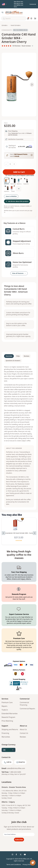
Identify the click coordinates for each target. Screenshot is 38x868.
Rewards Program (8, 717)
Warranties (6, 737)
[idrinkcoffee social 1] (13, 855)
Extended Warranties (10, 713)
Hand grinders (16, 25)
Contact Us (24, 733)
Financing (5, 733)
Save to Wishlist (11, 196)
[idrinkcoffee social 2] (17, 855)
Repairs (4, 706)
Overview (9, 356)
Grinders (5, 25)
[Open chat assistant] (33, 863)
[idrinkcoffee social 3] (21, 855)
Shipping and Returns (10, 729)
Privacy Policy (27, 864)
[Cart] (35, 18)
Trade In (5, 710)
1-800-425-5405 (15, 772)
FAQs (18, 356)
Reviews (26, 356)
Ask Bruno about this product (17, 201)
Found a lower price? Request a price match (20, 175)
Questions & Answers (13, 361)
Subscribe (19, 840)
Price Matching (7, 721)
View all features (19, 273)
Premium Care (7, 702)
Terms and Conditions (14, 864)
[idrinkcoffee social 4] (25, 855)
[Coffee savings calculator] (28, 18)
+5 (19, 189)
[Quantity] (10, 164)
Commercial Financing (24, 704)
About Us (23, 729)
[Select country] (4, 4)
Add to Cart (19, 172)
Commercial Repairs (27, 709)
